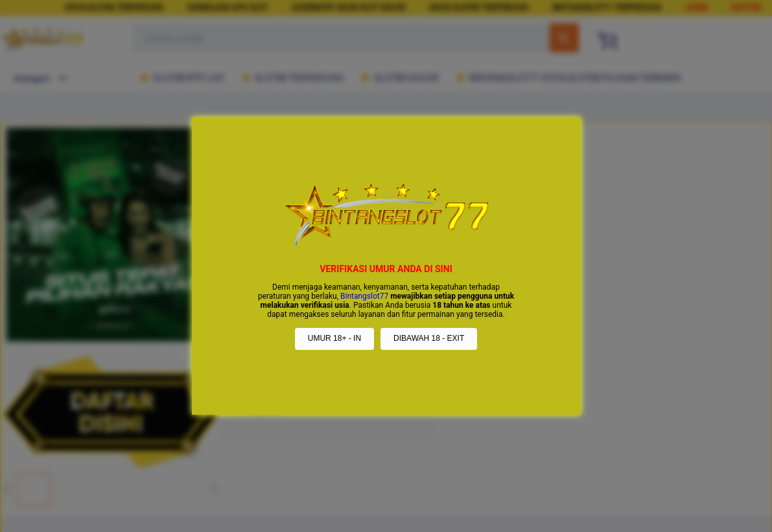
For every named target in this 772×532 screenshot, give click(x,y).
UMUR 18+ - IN (334, 338)
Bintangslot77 (364, 296)
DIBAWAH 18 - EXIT (429, 338)
